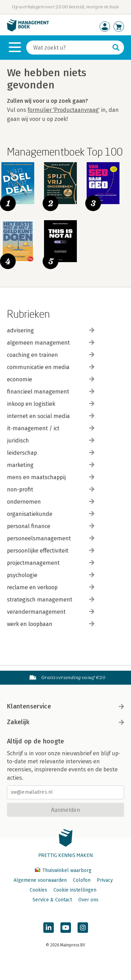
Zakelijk (65, 722)
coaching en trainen (51, 355)
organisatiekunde (51, 514)
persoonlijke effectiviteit (51, 551)
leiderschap (51, 453)
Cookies (38, 890)
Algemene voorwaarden (40, 880)
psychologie (51, 575)
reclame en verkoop (51, 587)
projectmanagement (51, 563)
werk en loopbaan (51, 624)
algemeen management (51, 343)
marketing (51, 465)
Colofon (82, 880)
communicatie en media (51, 367)
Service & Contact (52, 900)
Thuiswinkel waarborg (63, 870)
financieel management (51, 392)
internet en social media (51, 416)
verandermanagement (51, 612)
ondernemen (51, 502)
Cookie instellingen (75, 890)
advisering (51, 330)
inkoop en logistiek (51, 404)
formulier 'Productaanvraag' (64, 110)
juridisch (51, 441)
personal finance (51, 526)
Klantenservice (65, 706)
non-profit (51, 489)
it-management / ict (51, 428)
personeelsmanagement (51, 538)
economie (51, 379)
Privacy (105, 880)
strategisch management (51, 600)
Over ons (88, 900)
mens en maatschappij (51, 477)
